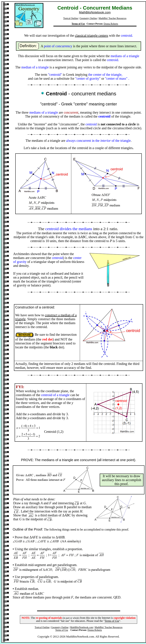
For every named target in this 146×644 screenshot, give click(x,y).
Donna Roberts (111, 24)
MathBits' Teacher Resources (113, 18)
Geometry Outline (88, 18)
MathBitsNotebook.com (95, 12)
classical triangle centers (91, 35)
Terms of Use (78, 24)
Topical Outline (71, 18)
